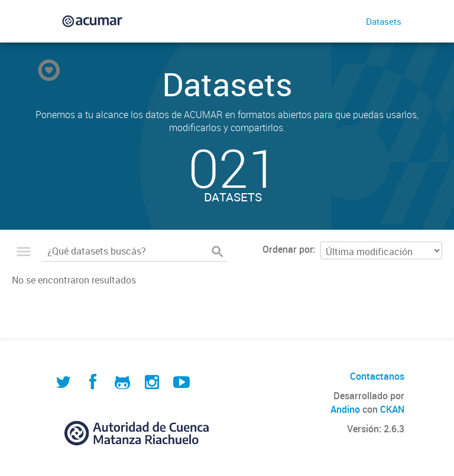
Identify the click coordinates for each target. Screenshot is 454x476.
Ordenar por (288, 249)
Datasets (384, 21)
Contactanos (377, 376)
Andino (345, 409)
